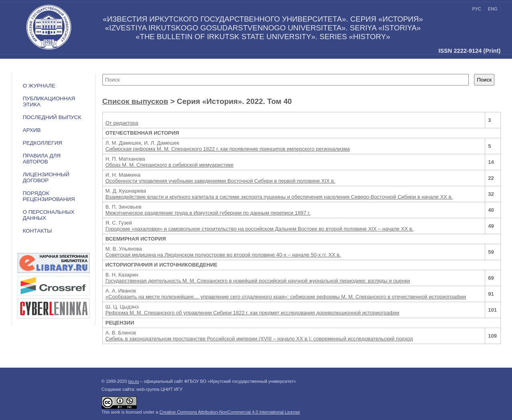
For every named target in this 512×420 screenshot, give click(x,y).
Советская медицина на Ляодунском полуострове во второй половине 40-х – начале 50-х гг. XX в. (223, 255)
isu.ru (133, 381)
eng (493, 9)
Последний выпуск (52, 117)
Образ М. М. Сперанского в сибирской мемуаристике (170, 165)
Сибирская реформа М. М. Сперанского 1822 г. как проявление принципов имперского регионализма (228, 149)
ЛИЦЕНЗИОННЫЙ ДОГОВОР (46, 177)
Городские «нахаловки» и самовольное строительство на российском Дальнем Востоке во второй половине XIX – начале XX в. (260, 229)
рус (477, 9)
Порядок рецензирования (49, 196)
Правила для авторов (42, 159)
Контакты (37, 231)
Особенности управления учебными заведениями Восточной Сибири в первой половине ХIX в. (221, 181)
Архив (32, 130)
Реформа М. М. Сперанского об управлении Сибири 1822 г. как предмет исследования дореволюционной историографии (253, 313)
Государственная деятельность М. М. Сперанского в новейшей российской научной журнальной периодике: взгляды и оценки (258, 281)
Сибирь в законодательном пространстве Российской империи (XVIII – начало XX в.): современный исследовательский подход (259, 339)
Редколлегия (43, 143)
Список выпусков (135, 101)
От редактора (122, 123)
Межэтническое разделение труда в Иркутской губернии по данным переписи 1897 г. (208, 213)
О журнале (39, 86)
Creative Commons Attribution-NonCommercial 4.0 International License (230, 412)
